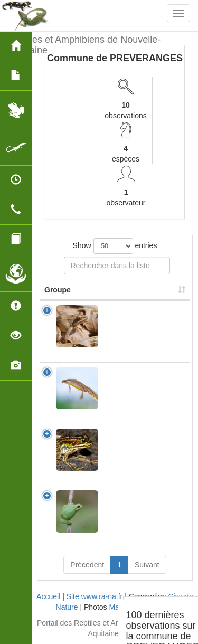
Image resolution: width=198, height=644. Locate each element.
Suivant (147, 565)
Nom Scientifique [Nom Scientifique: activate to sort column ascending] (137, 290)
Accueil (48, 596)
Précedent (87, 565)
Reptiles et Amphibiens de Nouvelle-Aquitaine (84, 44)
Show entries (115, 246)
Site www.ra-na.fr (95, 596)
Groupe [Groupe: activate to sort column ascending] (58, 290)
